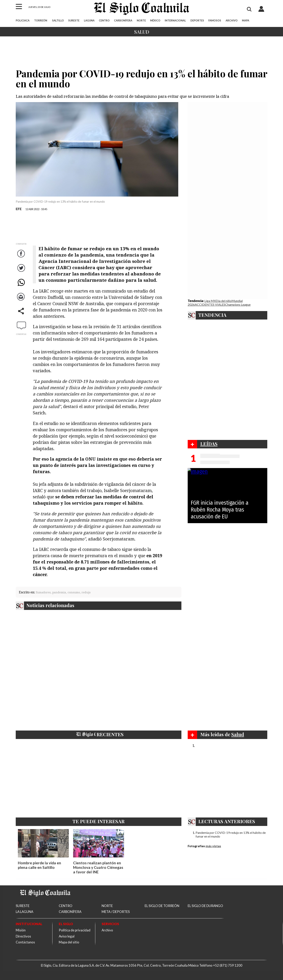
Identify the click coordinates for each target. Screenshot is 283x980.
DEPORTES (197, 20)
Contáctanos (25, 942)
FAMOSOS (215, 20)
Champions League (238, 304)
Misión (21, 930)
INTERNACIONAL (175, 20)
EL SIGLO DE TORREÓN (162, 906)
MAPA (246, 20)
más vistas (213, 846)
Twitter (22, 272)
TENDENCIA (212, 315)
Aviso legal (67, 936)
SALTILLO (58, 20)
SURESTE (74, 20)
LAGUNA (89, 20)
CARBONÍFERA (123, 20)
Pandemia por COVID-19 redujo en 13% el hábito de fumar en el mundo (231, 834)
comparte (22, 315)
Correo (22, 301)
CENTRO (104, 20)
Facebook (22, 257)
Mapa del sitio (69, 942)
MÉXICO (155, 20)
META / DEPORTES (116, 912)
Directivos (23, 936)
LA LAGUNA (24, 912)
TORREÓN (41, 20)
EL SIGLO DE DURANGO (205, 906)
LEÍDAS (209, 444)
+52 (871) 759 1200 (228, 965)
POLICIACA (23, 20)
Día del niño (224, 301)
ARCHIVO (232, 20)
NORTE (141, 20)
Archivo (107, 930)
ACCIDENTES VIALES (210, 304)
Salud (142, 32)
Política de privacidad (75, 930)
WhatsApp (22, 286)
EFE (19, 209)
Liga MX (210, 301)
